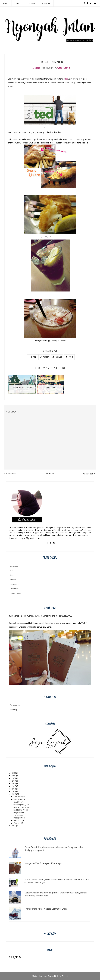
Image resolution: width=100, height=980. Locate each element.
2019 (14, 781)
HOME (6, 3)
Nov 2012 (18, 799)
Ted (67, 79)
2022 (14, 773)
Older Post (89, 474)
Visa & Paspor (16, 593)
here (55, 128)
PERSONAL (31, 3)
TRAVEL (18, 3)
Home (50, 473)
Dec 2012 (18, 797)
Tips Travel (15, 589)
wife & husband (64, 68)
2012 (14, 794)
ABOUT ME (46, 3)
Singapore (15, 584)
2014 (14, 789)
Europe (13, 580)
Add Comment (48, 68)
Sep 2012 (18, 820)
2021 (14, 776)
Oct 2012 (18, 802)
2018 (14, 783)
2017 (14, 786)
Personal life (15, 705)
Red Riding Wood (21, 810)
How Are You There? (22, 807)
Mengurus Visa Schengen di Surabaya (40, 616)
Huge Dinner (19, 812)
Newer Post (10, 473)
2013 (14, 791)
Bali (12, 571)
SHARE (32, 357)
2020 (14, 778)
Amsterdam (15, 566)
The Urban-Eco (20, 815)
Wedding (14, 710)
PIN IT (69, 357)
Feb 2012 (18, 823)
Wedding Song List (21, 804)
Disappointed (19, 818)
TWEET (44, 357)
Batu (12, 575)
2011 (14, 826)
